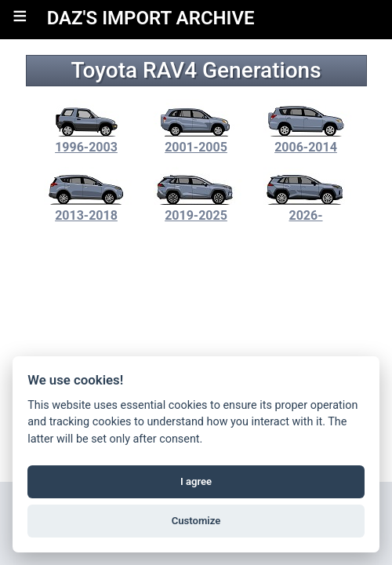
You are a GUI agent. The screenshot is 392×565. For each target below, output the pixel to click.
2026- (306, 208)
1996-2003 (86, 140)
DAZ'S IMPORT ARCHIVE (151, 18)
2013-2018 (86, 208)
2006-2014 (306, 140)
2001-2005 (196, 140)
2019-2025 (196, 208)
